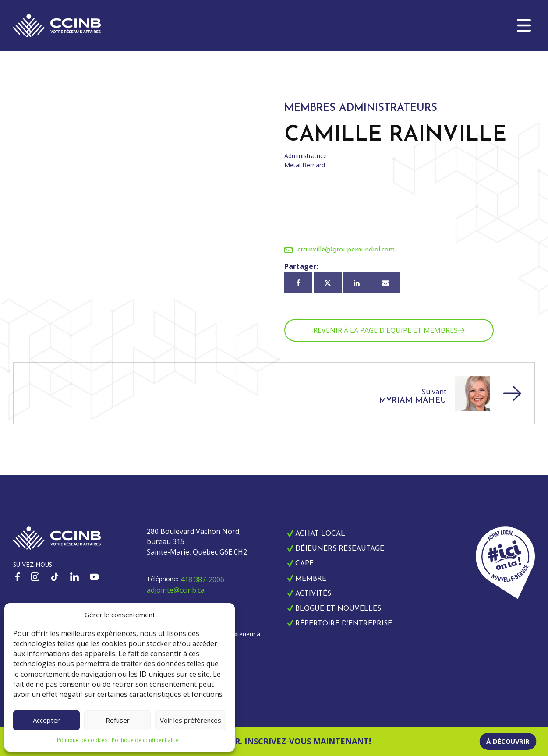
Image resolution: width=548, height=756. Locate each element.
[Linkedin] (357, 283)
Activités (313, 594)
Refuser (118, 720)
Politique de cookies (82, 740)
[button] (524, 25)
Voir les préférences (191, 720)
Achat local (320, 534)
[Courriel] (385, 283)
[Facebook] (298, 283)
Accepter (46, 720)
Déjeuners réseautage (340, 549)
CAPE (304, 564)
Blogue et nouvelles (338, 609)
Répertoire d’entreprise (344, 624)
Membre (311, 579)
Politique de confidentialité (145, 740)
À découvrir (508, 741)
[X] (328, 283)
